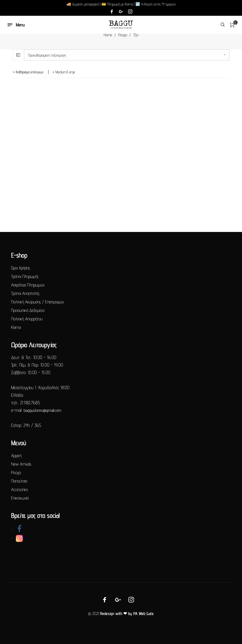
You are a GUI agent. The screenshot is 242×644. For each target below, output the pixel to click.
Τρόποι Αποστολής (25, 293)
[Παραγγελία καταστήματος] (127, 55)
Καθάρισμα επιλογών (30, 72)
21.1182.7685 (30, 403)
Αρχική (16, 455)
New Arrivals (21, 464)
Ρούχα (123, 35)
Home (108, 35)
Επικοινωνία (20, 498)
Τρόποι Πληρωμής (25, 276)
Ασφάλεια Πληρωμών (28, 285)
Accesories (20, 489)
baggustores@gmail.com (42, 410)
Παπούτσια (19, 481)
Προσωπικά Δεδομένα (28, 310)
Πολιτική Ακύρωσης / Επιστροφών (38, 302)
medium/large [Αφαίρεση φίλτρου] (65, 72)
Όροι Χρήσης (21, 268)
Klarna (16, 327)
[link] (19, 528)
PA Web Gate (143, 613)
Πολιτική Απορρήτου (27, 319)
